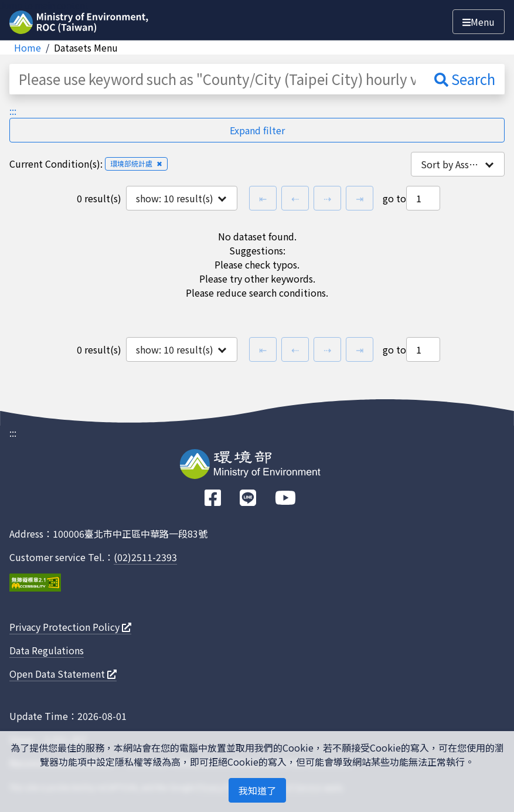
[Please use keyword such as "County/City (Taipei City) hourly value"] (217, 79)
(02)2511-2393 (145, 557)
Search (465, 79)
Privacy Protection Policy (70, 627)
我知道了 (257, 790)
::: (13, 111)
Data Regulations (47, 650)
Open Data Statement (63, 674)
